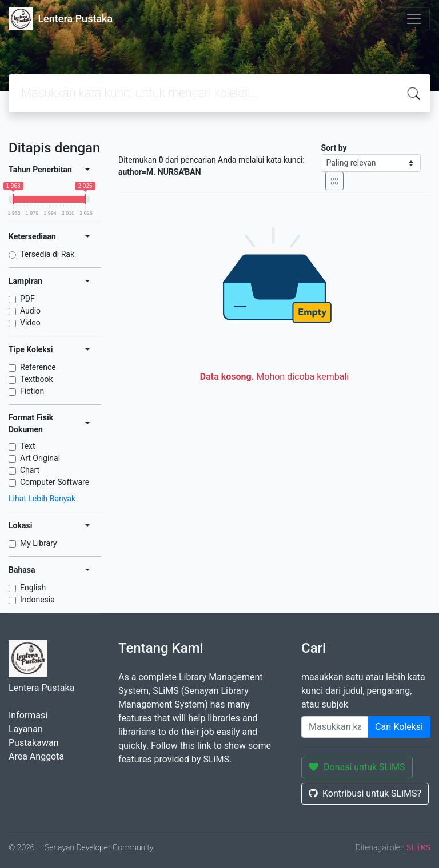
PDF (27, 299)
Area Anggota (36, 756)
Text (28, 446)
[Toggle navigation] (414, 19)
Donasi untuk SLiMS (357, 767)
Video (30, 323)
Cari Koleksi (399, 727)
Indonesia (37, 600)
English (33, 588)
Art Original (40, 458)
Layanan (26, 729)
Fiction (32, 391)
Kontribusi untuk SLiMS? (365, 793)
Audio (30, 311)
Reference (38, 367)
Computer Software (55, 482)
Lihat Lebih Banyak (42, 499)
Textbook (37, 379)
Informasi (28, 715)
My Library (39, 543)
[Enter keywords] (335, 727)
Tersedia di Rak (47, 254)
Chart (30, 470)
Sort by (334, 148)
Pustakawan (33, 743)
